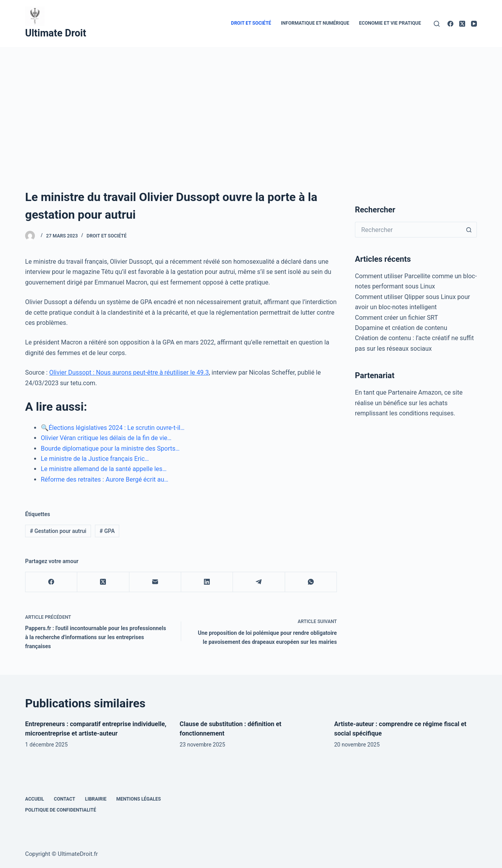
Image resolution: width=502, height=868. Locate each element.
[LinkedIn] (207, 582)
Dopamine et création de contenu (401, 328)
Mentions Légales (139, 799)
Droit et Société (251, 23)
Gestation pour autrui (58, 531)
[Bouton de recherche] (469, 230)
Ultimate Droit (56, 33)
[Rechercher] (437, 24)
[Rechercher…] (408, 230)
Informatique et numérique (315, 23)
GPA (107, 531)
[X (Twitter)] (462, 24)
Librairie (96, 799)
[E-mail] (155, 582)
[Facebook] (450, 24)
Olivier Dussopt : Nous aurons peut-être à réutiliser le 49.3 (129, 372)
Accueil (35, 799)
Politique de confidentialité (61, 810)
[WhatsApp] (311, 582)
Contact (64, 799)
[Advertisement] (251, 106)
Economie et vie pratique (390, 23)
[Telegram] (259, 582)
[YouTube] (474, 24)
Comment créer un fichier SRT (397, 318)
